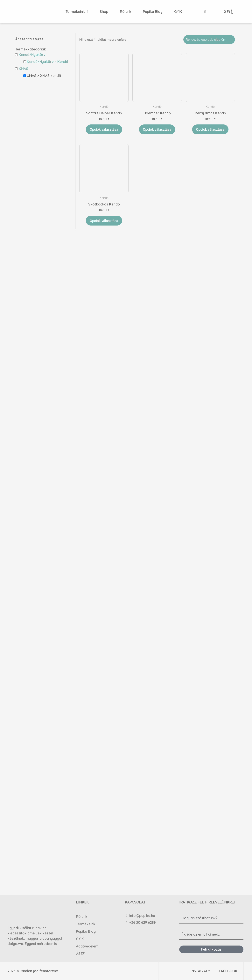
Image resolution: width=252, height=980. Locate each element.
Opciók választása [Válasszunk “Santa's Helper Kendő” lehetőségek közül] (104, 129)
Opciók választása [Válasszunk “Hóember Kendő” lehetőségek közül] (157, 129)
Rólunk (82, 916)
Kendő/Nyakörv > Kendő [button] (47, 62)
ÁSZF (80, 953)
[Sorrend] (209, 40)
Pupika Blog (86, 931)
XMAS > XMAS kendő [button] (44, 76)
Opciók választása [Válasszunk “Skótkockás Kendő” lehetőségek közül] (104, 221)
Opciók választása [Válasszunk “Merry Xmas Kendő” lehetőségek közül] (210, 129)
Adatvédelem (87, 946)
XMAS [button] (23, 69)
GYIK (80, 939)
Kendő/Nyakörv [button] (32, 55)
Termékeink (86, 924)
